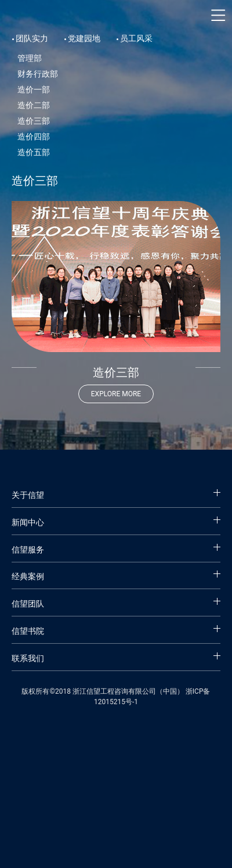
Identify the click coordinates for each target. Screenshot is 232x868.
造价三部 (34, 121)
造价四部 (34, 137)
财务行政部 (38, 74)
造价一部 (34, 89)
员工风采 (136, 38)
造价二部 (34, 105)
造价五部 (34, 152)
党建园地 (84, 38)
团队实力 (32, 38)
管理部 (30, 58)
